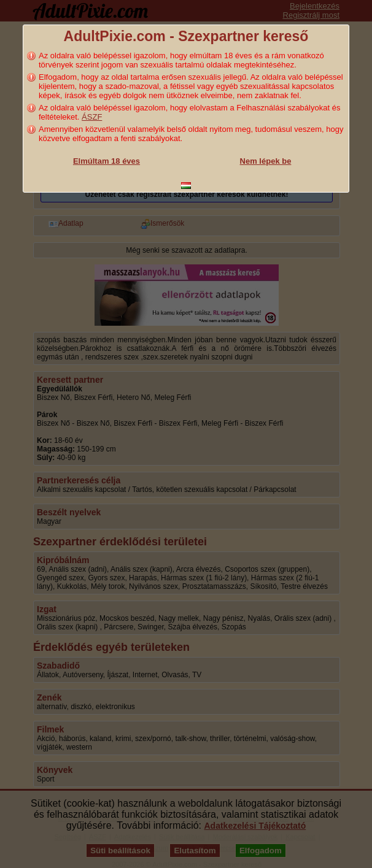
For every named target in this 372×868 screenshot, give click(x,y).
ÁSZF (92, 117)
